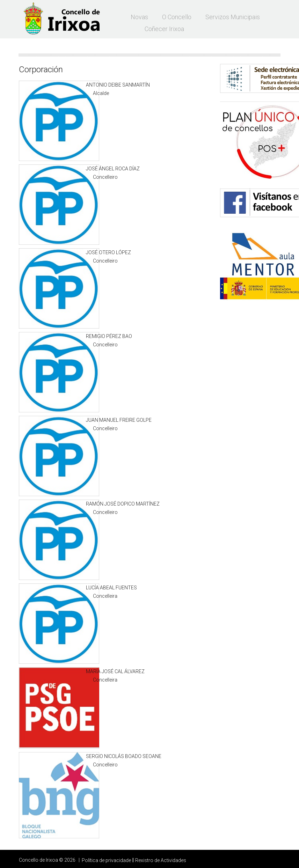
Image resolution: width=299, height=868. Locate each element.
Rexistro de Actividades (161, 860)
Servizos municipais (233, 17)
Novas (139, 17)
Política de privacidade (106, 860)
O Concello (177, 17)
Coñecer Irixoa (164, 29)
